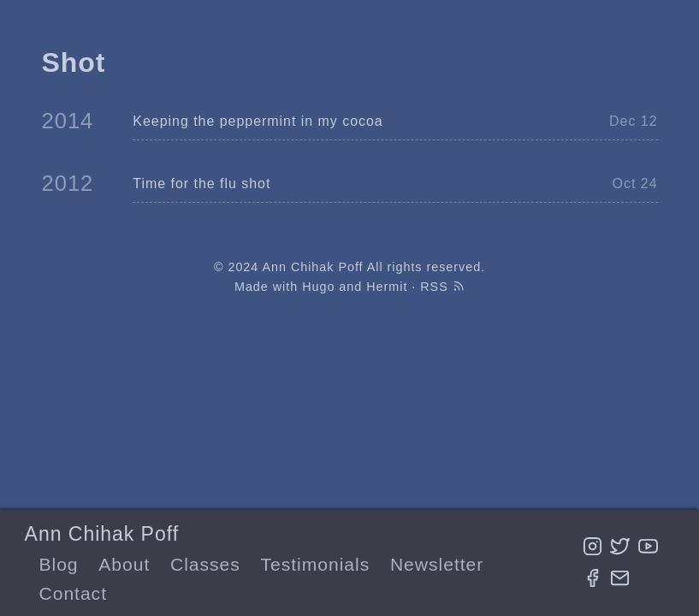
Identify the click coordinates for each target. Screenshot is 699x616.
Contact (72, 593)
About (124, 564)
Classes (205, 564)
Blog (58, 564)
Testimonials (316, 564)
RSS (442, 287)
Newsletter (437, 564)
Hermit (387, 287)
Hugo (318, 287)
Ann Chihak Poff (102, 534)
